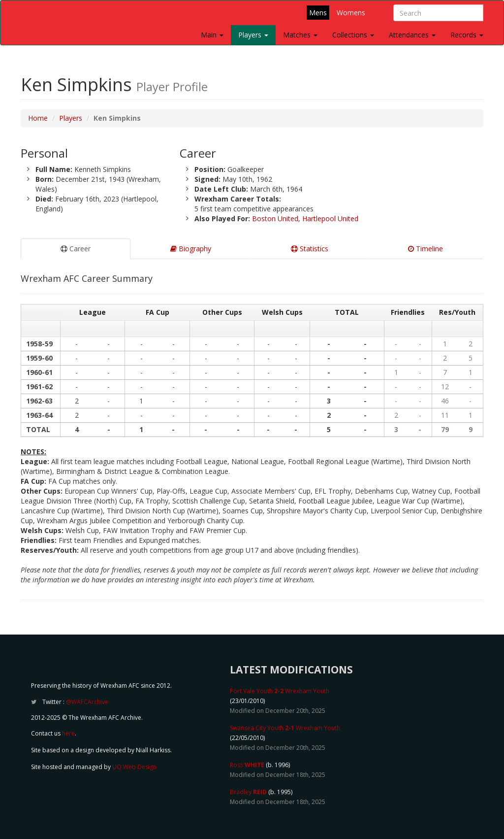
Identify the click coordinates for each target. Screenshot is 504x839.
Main (212, 35)
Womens (351, 13)
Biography (191, 249)
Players (253, 35)
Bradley (248, 792)
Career (76, 249)
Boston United (275, 218)
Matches (300, 35)
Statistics (310, 249)
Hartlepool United (330, 218)
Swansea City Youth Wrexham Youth (285, 728)
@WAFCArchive (87, 702)
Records (467, 35)
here (68, 733)
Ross (247, 765)
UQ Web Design (134, 767)
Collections (353, 35)
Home (38, 118)
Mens (318, 13)
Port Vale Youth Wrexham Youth (280, 691)
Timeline (425, 249)
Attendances (412, 35)
